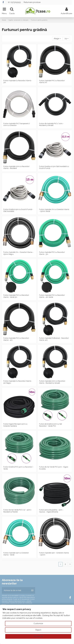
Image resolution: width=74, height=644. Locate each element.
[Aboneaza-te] (32, 590)
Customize (38, 623)
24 (67, 39)
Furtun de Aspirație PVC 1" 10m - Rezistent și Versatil (51, 124)
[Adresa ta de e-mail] (16, 590)
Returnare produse (32, 2)
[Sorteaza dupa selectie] (57, 39)
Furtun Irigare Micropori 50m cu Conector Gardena (15, 425)
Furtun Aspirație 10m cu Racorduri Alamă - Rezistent (16, 167)
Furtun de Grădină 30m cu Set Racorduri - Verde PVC (50, 425)
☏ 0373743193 (14, 2)
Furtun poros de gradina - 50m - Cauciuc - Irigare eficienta (51, 511)
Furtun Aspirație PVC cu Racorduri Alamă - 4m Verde (52, 296)
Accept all (38, 636)
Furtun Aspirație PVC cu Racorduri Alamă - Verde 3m (16, 296)
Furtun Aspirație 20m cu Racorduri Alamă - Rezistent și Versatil (52, 382)
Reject (38, 630)
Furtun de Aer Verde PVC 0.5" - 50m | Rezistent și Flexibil (17, 511)
